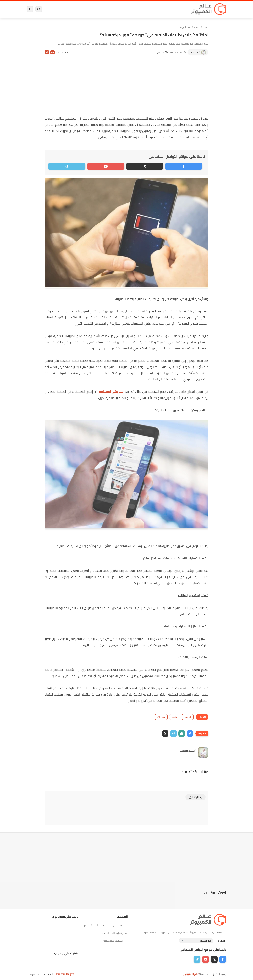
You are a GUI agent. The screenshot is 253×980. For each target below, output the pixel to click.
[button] (190, 734)
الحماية (123, 9)
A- (47, 52)
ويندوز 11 (149, 9)
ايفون (78, 9)
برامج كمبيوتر (177, 9)
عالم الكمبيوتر (191, 974)
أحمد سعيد (195, 52)
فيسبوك (136, 9)
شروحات (161, 717)
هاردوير (54, 9)
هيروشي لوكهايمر (111, 392)
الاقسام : (222, 941)
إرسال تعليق (196, 797)
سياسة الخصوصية (116, 941)
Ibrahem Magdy (65, 974)
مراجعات (66, 9)
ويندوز (162, 9)
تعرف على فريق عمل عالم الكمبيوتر (106, 925)
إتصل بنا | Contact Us (114, 933)
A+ (53, 52)
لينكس (111, 9)
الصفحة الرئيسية (200, 27)
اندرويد (89, 9)
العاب (100, 9)
